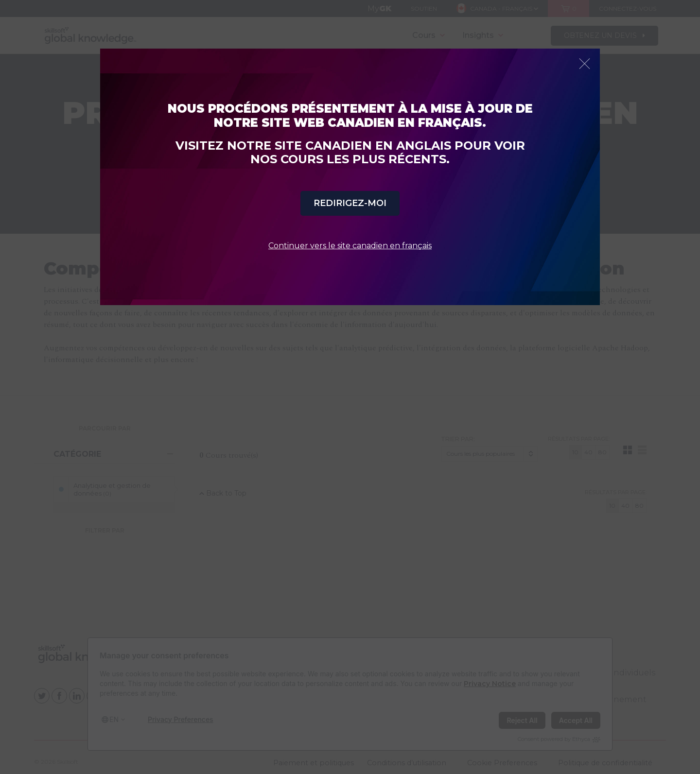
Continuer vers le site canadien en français (350, 246)
